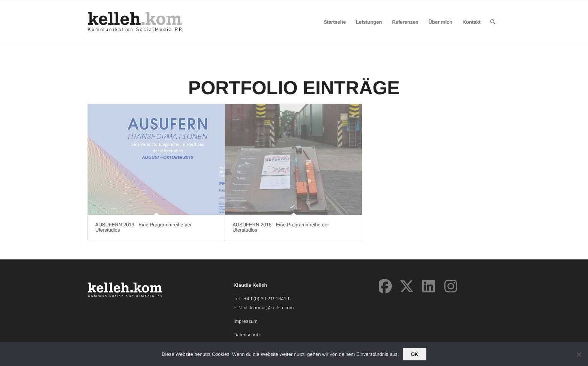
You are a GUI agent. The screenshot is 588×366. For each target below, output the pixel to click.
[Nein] (579, 354)
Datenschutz (247, 335)
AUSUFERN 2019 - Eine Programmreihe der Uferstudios (143, 227)
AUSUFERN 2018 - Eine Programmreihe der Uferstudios (281, 227)
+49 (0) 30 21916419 (266, 299)
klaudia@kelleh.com (272, 308)
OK (415, 354)
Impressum (246, 321)
